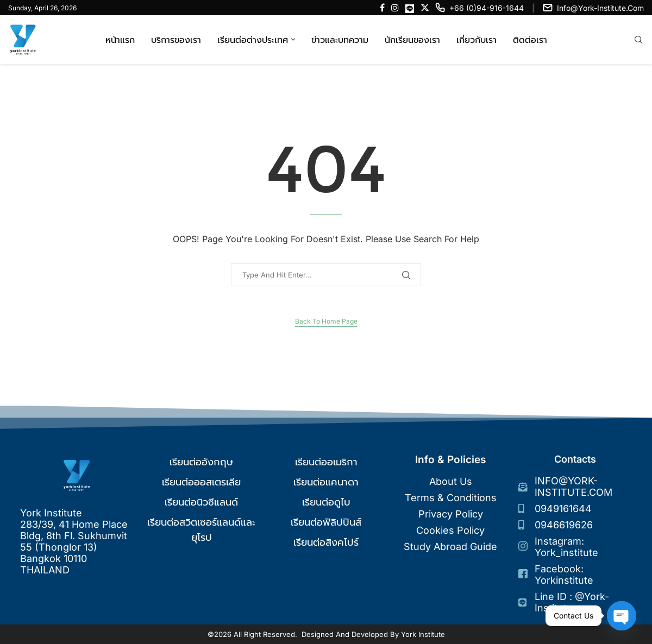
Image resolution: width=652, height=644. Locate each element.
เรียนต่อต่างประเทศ (253, 40)
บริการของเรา (176, 40)
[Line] (410, 8)
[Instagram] (395, 8)
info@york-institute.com (600, 8)
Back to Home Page (326, 321)
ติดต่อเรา (530, 40)
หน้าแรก (120, 40)
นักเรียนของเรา (412, 40)
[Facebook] (382, 8)
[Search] (638, 40)
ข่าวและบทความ (340, 40)
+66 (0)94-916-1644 (487, 8)
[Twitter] (425, 8)
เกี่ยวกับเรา (477, 40)
